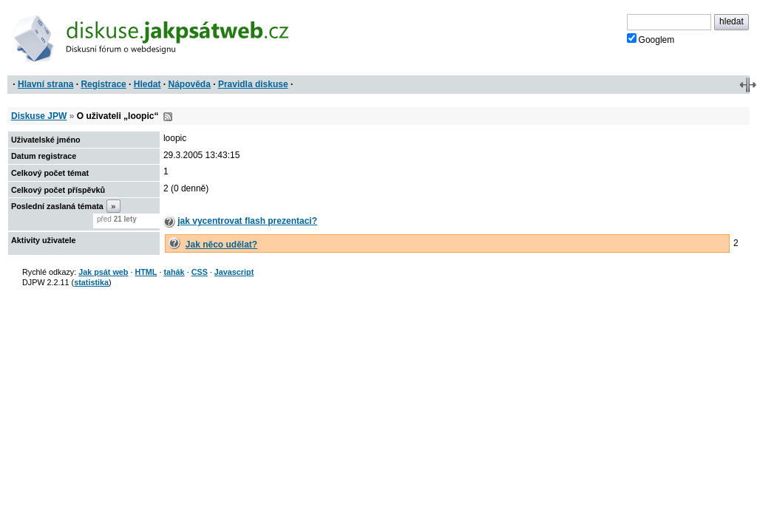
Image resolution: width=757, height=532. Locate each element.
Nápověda (190, 84)
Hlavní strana (45, 84)
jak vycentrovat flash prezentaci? (247, 221)
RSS (168, 117)
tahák (174, 272)
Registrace (103, 84)
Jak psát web (103, 272)
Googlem (651, 39)
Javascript (234, 272)
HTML (146, 272)
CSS (200, 272)
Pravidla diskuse (253, 84)
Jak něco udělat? (221, 245)
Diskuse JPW (39, 116)
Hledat (147, 84)
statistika (91, 282)
